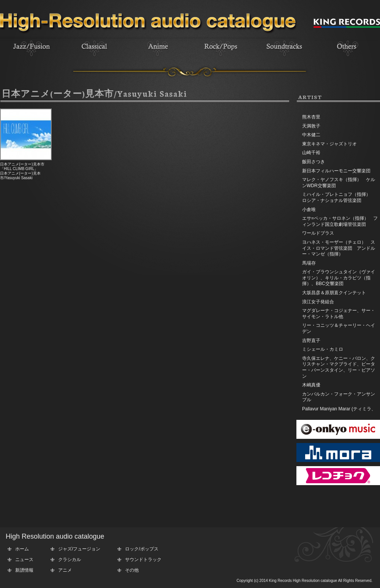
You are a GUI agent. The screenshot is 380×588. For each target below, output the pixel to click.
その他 (132, 570)
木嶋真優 (311, 385)
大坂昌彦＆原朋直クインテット (334, 293)
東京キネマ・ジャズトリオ (329, 144)
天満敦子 (311, 126)
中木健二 (311, 135)
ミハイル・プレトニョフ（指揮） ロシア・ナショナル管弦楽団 (339, 197)
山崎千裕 (311, 153)
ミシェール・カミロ (323, 349)
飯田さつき (313, 162)
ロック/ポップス (142, 549)
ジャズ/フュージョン (79, 549)
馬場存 (309, 263)
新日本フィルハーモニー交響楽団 (336, 171)
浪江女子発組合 (318, 302)
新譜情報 (24, 570)
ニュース (24, 560)
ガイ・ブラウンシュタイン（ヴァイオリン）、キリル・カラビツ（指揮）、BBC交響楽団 (339, 278)
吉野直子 (311, 341)
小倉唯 (309, 210)
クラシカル (70, 560)
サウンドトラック (143, 560)
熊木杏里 (311, 117)
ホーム (22, 549)
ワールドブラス (318, 233)
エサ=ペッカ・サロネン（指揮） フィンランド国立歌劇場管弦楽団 (340, 221)
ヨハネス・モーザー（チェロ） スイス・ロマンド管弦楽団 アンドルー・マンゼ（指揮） (339, 248)
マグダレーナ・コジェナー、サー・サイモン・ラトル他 (339, 314)
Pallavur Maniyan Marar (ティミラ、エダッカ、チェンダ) (339, 412)
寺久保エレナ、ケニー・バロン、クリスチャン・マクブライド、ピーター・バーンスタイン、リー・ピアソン (339, 367)
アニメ (65, 570)
